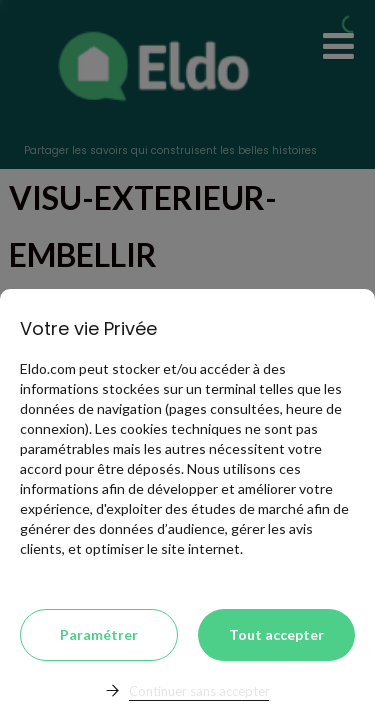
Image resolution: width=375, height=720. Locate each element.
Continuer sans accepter (199, 691)
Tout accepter (276, 634)
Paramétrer (99, 634)
